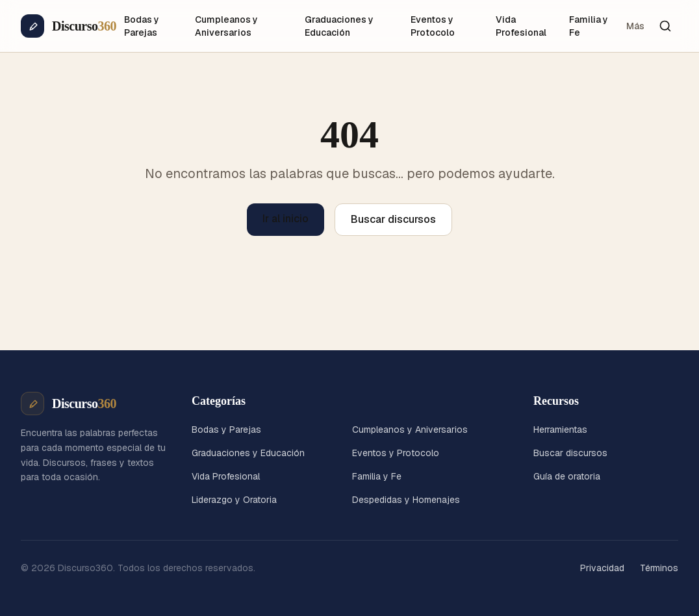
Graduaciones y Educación (339, 26)
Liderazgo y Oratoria (234, 500)
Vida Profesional (521, 26)
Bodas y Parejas (142, 26)
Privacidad (602, 568)
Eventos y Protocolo (433, 26)
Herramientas (560, 430)
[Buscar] (665, 26)
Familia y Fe (589, 26)
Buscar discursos (393, 219)
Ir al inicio (286, 219)
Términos (659, 568)
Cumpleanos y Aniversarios (226, 26)
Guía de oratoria (567, 476)
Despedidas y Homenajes (406, 500)
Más (635, 26)
